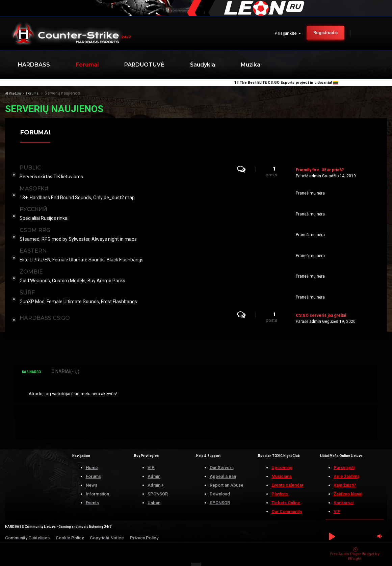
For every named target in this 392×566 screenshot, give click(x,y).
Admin (154, 461)
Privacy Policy (144, 523)
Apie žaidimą (347, 461)
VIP (151, 453)
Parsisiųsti (344, 453)
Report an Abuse (227, 470)
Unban (154, 488)
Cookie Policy (70, 523)
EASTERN (34, 242)
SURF (29, 280)
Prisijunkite (288, 33)
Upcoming (282, 453)
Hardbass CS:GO (46, 304)
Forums (93, 461)
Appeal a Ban (223, 461)
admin (315, 175)
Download (220, 479)
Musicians (282, 461)
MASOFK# (35, 186)
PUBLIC (32, 167)
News (92, 470)
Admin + (156, 470)
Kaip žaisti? (345, 470)
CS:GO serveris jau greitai (321, 301)
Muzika (251, 65)
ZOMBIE (33, 261)
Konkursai (344, 488)
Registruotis (325, 33)
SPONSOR (158, 479)
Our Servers (222, 453)
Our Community (287, 497)
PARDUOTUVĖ (144, 65)
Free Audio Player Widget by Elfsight (355, 554)
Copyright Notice (107, 523)
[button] (332, 536)
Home (92, 453)
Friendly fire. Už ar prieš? (320, 169)
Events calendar (288, 470)
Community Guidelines (27, 523)
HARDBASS (34, 65)
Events (92, 488)
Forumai (87, 65)
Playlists (280, 479)
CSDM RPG (36, 223)
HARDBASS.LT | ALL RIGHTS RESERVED (57, 554)
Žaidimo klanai (348, 479)
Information (97, 479)
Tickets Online (286, 488)
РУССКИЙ (35, 204)
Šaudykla (203, 65)
